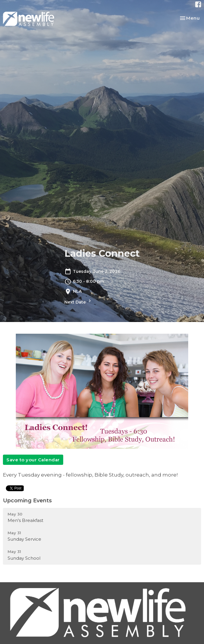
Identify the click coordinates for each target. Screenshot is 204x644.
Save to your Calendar (33, 460)
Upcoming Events (27, 501)
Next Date (78, 301)
